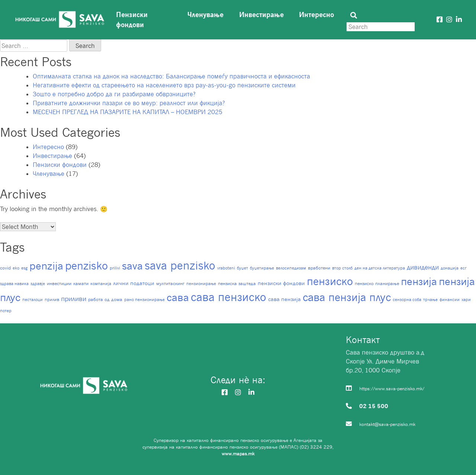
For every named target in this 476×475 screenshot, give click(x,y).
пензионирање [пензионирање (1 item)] (201, 284)
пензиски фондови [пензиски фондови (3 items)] (281, 283)
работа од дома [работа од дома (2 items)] (105, 299)
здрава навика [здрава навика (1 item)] (14, 284)
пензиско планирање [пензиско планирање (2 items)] (377, 283)
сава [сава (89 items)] (178, 297)
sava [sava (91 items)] (132, 266)
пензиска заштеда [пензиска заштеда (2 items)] (237, 283)
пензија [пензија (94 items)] (419, 281)
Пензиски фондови (132, 20)
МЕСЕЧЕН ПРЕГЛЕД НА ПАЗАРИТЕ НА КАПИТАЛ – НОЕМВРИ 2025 (128, 112)
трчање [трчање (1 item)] (430, 300)
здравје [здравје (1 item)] (38, 284)
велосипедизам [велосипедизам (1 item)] (291, 268)
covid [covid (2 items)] (5, 268)
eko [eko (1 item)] (16, 268)
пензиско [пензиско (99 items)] (330, 281)
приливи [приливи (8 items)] (74, 299)
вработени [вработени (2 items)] (319, 268)
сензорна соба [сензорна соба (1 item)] (407, 300)
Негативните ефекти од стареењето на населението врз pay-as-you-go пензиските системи (164, 85)
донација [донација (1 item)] (450, 268)
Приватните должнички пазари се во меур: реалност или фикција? (129, 103)
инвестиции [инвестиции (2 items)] (59, 283)
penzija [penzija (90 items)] (46, 266)
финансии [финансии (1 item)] (450, 300)
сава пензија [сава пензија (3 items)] (284, 299)
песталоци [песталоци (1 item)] (33, 300)
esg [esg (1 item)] (24, 268)
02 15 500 (374, 406)
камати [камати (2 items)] (81, 283)
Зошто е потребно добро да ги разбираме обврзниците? (114, 94)
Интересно (316, 14)
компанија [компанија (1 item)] (101, 284)
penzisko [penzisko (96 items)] (86, 266)
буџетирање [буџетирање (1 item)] (262, 268)
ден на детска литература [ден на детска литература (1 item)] (380, 268)
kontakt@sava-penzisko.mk (387, 424)
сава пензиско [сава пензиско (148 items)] (229, 297)
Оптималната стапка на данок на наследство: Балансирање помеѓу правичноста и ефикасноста (171, 76)
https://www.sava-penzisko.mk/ (392, 389)
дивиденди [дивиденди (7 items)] (423, 267)
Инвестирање (261, 14)
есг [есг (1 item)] (464, 268)
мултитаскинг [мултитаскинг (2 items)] (170, 283)
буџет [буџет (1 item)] (242, 268)
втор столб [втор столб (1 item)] (342, 268)
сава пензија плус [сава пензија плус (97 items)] (347, 297)
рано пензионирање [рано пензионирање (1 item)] (144, 300)
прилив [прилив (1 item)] (52, 300)
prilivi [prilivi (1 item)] (115, 268)
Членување (205, 14)
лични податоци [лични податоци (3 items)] (134, 283)
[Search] (381, 27)
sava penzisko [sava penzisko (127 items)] (180, 265)
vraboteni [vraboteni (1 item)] (226, 268)
